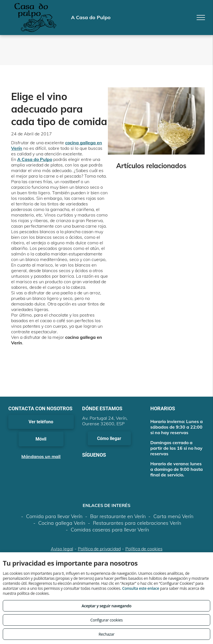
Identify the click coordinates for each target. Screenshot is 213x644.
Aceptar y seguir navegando (106, 606)
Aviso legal (62, 549)
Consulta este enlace (140, 588)
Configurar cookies (107, 620)
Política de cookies (144, 549)
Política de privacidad (99, 549)
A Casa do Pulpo (35, 159)
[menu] (201, 18)
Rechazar (106, 634)
